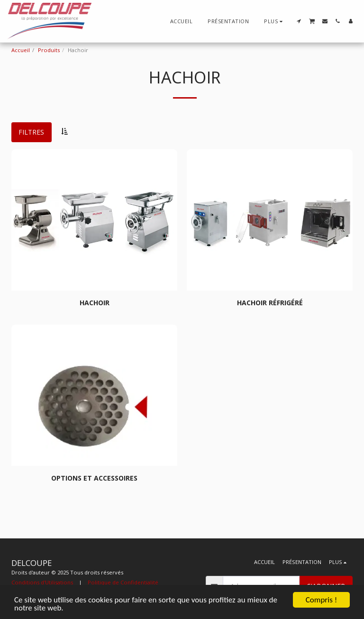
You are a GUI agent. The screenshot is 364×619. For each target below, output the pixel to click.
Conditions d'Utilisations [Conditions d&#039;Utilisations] (42, 582)
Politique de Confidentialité (123, 582)
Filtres (31, 132)
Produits (49, 50)
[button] (299, 21)
